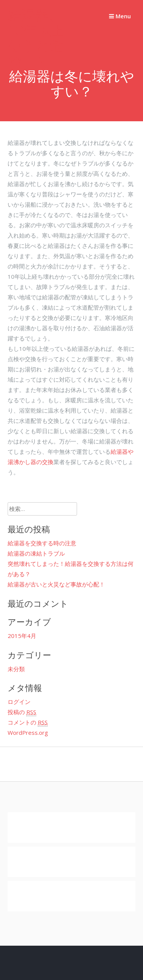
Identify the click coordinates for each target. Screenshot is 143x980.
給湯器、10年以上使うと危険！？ (36, 38)
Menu (120, 16)
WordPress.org (28, 733)
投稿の (22, 712)
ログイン (19, 702)
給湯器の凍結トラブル (36, 553)
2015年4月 (22, 636)
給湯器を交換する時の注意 (42, 543)
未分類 (16, 669)
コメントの (28, 722)
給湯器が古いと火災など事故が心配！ (56, 584)
